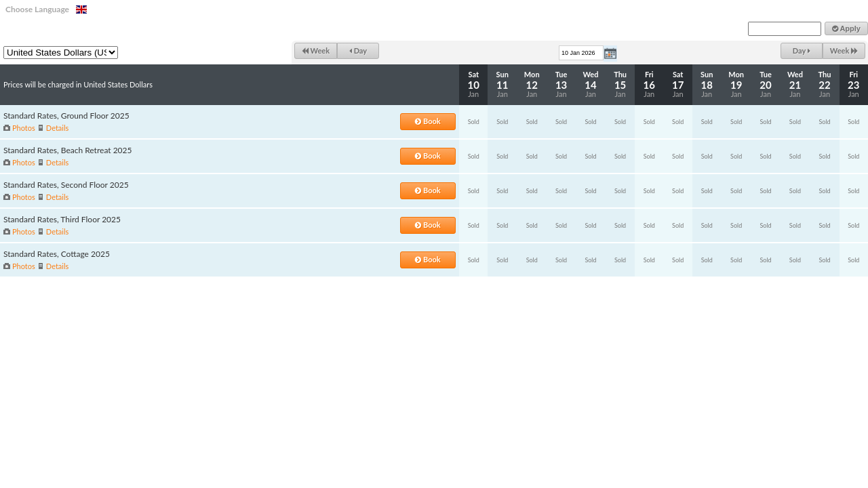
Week (316, 50)
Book (428, 121)
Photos (24, 128)
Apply (846, 28)
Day (358, 50)
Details (57, 128)
